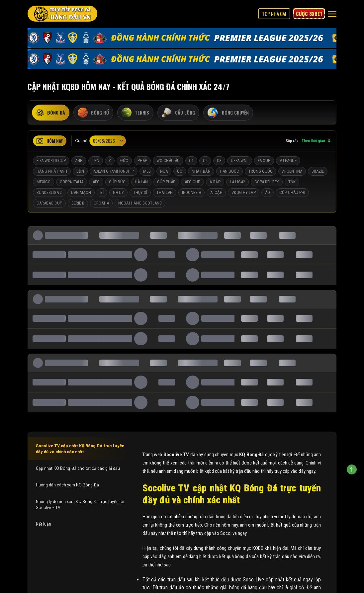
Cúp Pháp (166, 182)
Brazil (318, 171)
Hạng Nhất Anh (52, 171)
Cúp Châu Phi (292, 192)
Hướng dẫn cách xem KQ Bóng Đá (67, 485)
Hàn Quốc (229, 171)
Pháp (142, 161)
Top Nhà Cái (274, 14)
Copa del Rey (267, 182)
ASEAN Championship (114, 171)
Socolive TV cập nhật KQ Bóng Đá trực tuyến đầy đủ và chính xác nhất (80, 449)
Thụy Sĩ (140, 192)
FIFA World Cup (51, 161)
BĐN (80, 171)
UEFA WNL (240, 161)
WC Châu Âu (168, 161)
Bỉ (102, 192)
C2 (205, 161)
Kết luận (44, 524)
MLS (147, 171)
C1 (191, 161)
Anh (79, 161)
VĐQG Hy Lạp (244, 192)
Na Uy (118, 192)
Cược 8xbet (309, 14)
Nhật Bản (201, 171)
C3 (219, 161)
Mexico (44, 182)
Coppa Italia (72, 182)
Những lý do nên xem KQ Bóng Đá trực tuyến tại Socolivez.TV (80, 504)
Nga (164, 171)
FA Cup (264, 161)
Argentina (292, 171)
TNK (292, 182)
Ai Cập (216, 192)
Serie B (78, 203)
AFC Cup (192, 182)
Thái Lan (165, 192)
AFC (96, 182)
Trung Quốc (261, 171)
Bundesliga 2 (49, 192)
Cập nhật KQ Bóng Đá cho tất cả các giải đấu (78, 468)
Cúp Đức (117, 182)
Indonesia (191, 192)
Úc (180, 171)
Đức (124, 161)
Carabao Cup (49, 203)
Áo (268, 192)
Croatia (101, 203)
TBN (96, 161)
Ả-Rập (215, 182)
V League (288, 161)
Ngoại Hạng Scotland (140, 203)
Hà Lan (141, 182)
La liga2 (237, 182)
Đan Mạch (81, 192)
